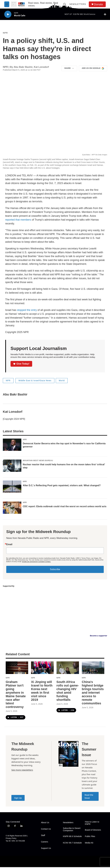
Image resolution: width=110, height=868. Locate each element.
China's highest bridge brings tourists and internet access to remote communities (93, 693)
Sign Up (18, 799)
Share (69, 69)
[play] (8, 14)
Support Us (46, 849)
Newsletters (78, 4)
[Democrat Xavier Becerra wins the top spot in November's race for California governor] (12, 446)
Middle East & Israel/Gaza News (35, 381)
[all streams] (106, 14)
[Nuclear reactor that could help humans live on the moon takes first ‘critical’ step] (12, 467)
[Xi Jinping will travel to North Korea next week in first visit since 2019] (42, 669)
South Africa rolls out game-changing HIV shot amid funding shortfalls (68, 692)
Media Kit (89, 844)
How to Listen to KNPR (92, 824)
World (62, 381)
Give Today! (21, 365)
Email (9, 545)
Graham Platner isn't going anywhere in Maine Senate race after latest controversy (16, 695)
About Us (45, 823)
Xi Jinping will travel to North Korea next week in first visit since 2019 (42, 692)
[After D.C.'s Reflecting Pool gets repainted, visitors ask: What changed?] (12, 488)
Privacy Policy (11, 839)
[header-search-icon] (65, 4)
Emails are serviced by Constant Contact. (36, 562)
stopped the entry (27, 311)
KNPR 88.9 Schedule (72, 837)
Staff (43, 836)
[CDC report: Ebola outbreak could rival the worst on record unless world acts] (12, 508)
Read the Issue (89, 797)
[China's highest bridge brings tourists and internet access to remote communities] (93, 669)
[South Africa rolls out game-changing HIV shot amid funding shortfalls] (68, 669)
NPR (5, 34)
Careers (45, 843)
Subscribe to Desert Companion (72, 830)
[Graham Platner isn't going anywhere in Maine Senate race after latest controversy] (17, 669)
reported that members (18, 221)
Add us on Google (93, 69)
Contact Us (46, 830)
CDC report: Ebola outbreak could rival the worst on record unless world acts (65, 507)
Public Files (90, 837)
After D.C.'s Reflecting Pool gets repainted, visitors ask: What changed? (62, 486)
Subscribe (55, 570)
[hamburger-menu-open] (7, 4)
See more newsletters (22, 771)
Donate (98, 4)
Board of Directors (93, 831)
